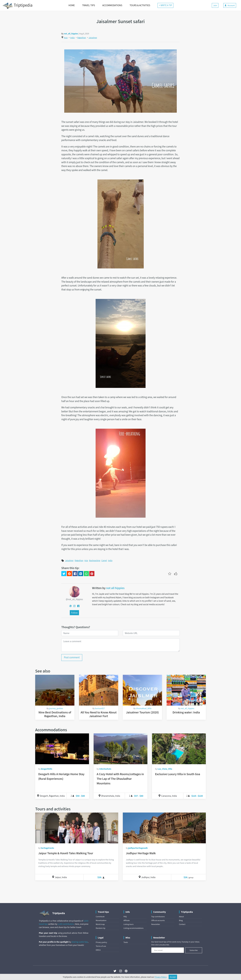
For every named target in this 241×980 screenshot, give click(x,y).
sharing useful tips (80, 942)
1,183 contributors (66, 924)
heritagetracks (47, 848)
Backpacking (95, 560)
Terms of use (101, 946)
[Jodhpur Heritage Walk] (164, 828)
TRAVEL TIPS (88, 5)
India (72, 38)
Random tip (101, 928)
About (182, 917)
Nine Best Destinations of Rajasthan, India (55, 714)
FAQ (125, 917)
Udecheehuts (105, 769)
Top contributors (158, 917)
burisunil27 (100, 708)
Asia (66, 38)
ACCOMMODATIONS (112, 5)
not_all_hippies (71, 34)
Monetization (101, 920)
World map (100, 924)
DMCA (98, 950)
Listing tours (129, 924)
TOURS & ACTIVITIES (140, 5)
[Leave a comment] (120, 645)
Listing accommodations (134, 928)
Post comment (72, 657)
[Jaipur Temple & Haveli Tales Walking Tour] (77, 828)
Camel (104, 560)
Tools (126, 942)
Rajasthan (82, 38)
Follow (74, 613)
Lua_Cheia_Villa (165, 769)
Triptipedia (17, 6)
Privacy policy (101, 942)
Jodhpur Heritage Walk (141, 853)
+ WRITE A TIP (165, 5)
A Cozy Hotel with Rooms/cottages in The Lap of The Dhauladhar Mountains (120, 779)
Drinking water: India (186, 712)
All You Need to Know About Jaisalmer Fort (99, 714)
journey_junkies (56, 708)
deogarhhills (46, 769)
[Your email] (168, 950)
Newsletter (156, 924)
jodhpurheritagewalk (138, 848)
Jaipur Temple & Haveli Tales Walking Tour (66, 853)
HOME (72, 5)
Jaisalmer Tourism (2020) (142, 712)
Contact (182, 924)
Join (215, 5)
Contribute (100, 917)
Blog (181, 920)
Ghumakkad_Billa (144, 708)
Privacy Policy (161, 977)
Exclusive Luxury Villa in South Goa (178, 774)
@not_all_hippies (74, 599)
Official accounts (158, 920)
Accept (173, 977)
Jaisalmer (93, 38)
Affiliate (127, 920)
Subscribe (194, 950)
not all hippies (115, 588)
